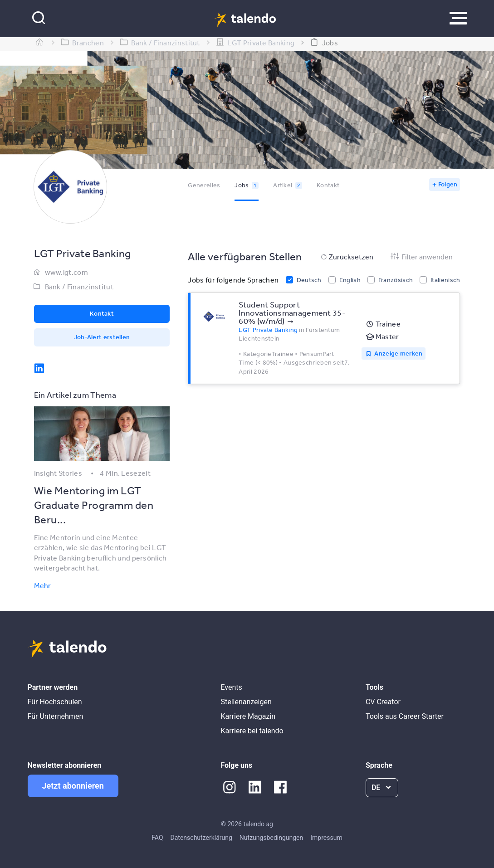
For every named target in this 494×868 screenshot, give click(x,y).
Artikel (288, 185)
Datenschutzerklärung (201, 838)
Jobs (247, 185)
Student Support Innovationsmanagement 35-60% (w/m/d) (292, 312)
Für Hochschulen (55, 702)
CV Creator (383, 702)
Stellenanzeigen (246, 702)
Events (231, 687)
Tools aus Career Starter (405, 716)
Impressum (326, 838)
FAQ (157, 838)
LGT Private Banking (268, 330)
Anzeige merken (398, 353)
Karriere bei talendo (252, 731)
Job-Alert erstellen (102, 337)
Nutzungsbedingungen (271, 838)
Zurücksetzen (346, 257)
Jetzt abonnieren (73, 786)
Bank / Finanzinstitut (79, 287)
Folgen (448, 184)
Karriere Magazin (248, 716)
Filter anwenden (421, 257)
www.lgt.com (66, 272)
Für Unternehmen (56, 716)
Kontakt (328, 185)
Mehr (43, 585)
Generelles (204, 185)
